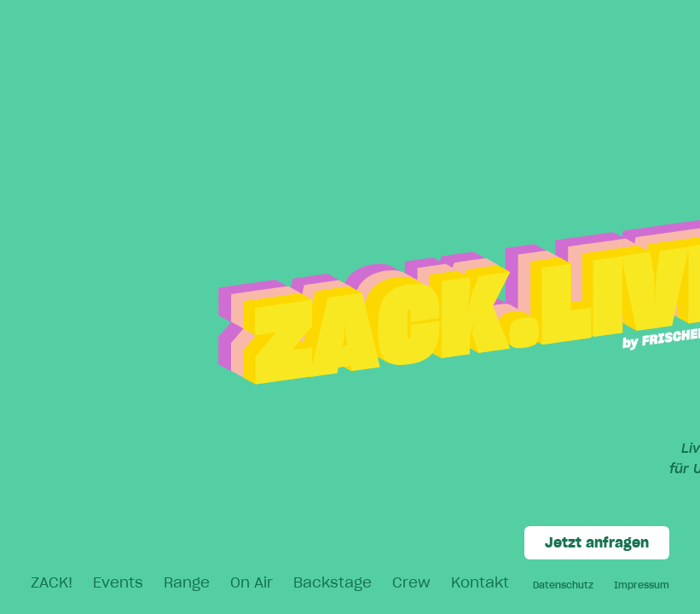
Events (118, 582)
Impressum (642, 585)
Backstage (333, 582)
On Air (252, 582)
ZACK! (52, 582)
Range (187, 582)
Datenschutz (563, 585)
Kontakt (480, 582)
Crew (411, 582)
